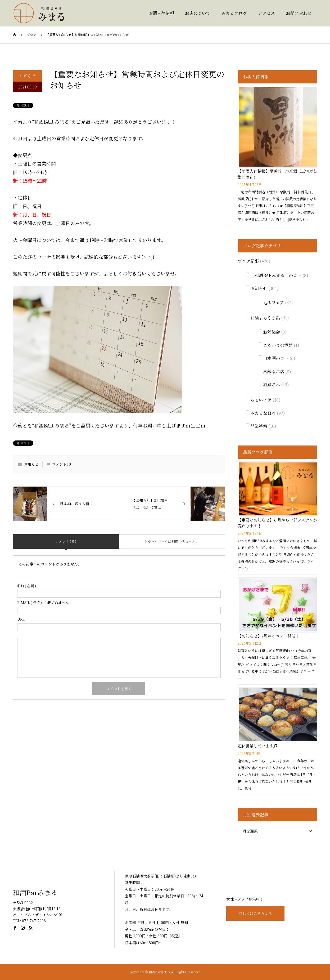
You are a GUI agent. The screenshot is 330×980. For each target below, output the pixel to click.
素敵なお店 (274, 371)
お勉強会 (272, 332)
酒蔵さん (272, 384)
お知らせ (28, 76)
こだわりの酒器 (278, 345)
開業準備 (259, 426)
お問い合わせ (299, 13)
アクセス (266, 13)
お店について (198, 13)
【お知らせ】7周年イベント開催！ (268, 636)
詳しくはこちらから (255, 913)
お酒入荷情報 (161, 13)
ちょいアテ (261, 400)
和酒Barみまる (35, 892)
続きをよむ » (299, 219)
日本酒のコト (276, 358)
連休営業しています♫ (257, 746)
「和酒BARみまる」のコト (276, 275)
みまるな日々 (263, 413)
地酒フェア (274, 303)
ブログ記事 (248, 261)
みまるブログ (234, 13)
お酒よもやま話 (265, 318)
